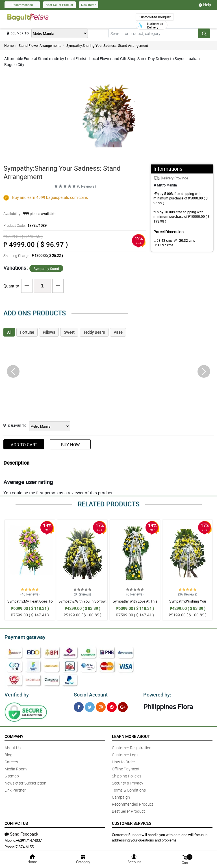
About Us (13, 746)
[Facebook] (79, 705)
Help (205, 5)
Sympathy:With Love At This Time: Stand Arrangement (135, 604)
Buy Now (70, 445)
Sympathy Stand (46, 269)
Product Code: (24, 225)
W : (181, 240)
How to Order (123, 760)
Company (14, 735)
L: (162, 240)
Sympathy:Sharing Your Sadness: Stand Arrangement (107, 45)
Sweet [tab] (69, 332)
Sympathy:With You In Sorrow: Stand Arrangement (83, 604)
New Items (89, 5)
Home (9, 45)
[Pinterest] (112, 705)
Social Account (89, 693)
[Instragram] (101, 705)
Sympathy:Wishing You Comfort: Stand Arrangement (187, 604)
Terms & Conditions (129, 788)
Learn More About (131, 735)
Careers (11, 760)
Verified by (16, 693)
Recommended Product (133, 802)
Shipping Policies (127, 774)
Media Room (16, 767)
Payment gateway (22, 636)
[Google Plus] (123, 705)
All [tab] (9, 332)
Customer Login (126, 753)
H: (162, 245)
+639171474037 (29, 839)
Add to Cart (24, 445)
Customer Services (132, 822)
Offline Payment (126, 767)
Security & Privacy (128, 781)
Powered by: (156, 693)
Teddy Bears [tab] (94, 332)
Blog (8, 753)
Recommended (22, 5)
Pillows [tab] (49, 332)
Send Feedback (21, 832)
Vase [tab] (118, 332)
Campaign (121, 795)
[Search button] (204, 33)
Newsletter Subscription (25, 781)
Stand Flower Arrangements (40, 45)
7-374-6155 (25, 845)
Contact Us (16, 822)
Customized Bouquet (155, 17)
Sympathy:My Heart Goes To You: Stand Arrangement (30, 604)
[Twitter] (90, 705)
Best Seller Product (59, 5)
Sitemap (12, 774)
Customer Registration (132, 746)
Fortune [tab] (27, 332)
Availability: (28, 214)
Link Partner (15, 788)
